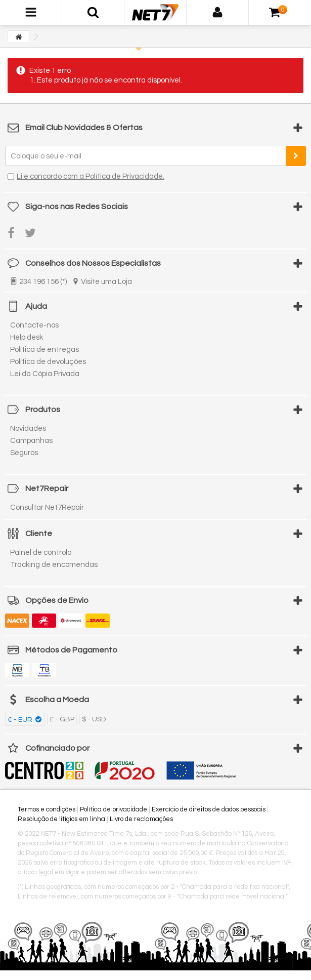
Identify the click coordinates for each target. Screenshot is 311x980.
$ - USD (94, 719)
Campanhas (31, 441)
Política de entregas (45, 350)
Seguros (24, 453)
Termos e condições (47, 809)
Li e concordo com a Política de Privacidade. (91, 176)
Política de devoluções (48, 362)
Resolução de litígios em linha (61, 819)
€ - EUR (21, 720)
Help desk (27, 337)
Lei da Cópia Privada (45, 374)
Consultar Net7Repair (47, 507)
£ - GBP (62, 719)
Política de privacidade (114, 809)
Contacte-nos (34, 325)
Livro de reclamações (141, 819)
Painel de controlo (41, 553)
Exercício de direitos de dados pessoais (209, 809)
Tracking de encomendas (54, 565)
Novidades (28, 428)
